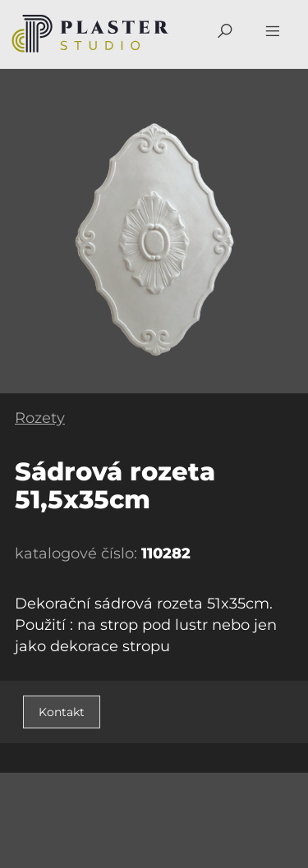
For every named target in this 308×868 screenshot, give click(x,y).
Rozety (40, 418)
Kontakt (62, 712)
